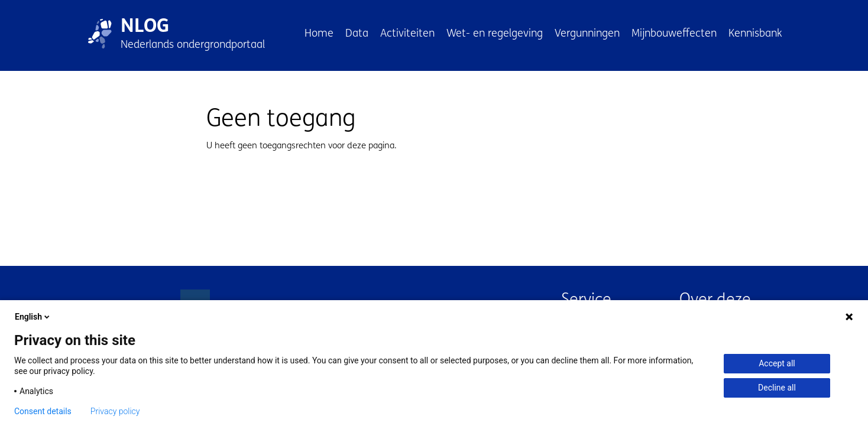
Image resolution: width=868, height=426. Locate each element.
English (33, 317)
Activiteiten (407, 33)
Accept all (777, 363)
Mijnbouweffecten (674, 33)
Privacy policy (115, 411)
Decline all (777, 388)
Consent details (43, 411)
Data (357, 33)
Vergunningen (587, 33)
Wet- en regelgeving (495, 33)
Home (319, 33)
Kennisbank (755, 33)
